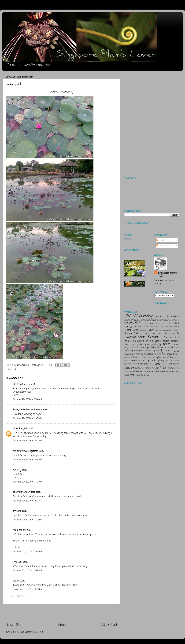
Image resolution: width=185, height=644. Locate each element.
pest (144, 361)
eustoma (166, 333)
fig (178, 333)
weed (127, 375)
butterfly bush (173, 324)
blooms (129, 323)
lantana (140, 351)
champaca (169, 327)
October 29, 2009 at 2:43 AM (28, 419)
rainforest (144, 364)
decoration (168, 330)
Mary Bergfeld (20, 429)
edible (147, 333)
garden (158, 341)
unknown (128, 372)
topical (156, 368)
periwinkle (136, 360)
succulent (129, 368)
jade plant (175, 348)
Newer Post (14, 625)
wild (132, 375)
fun (146, 341)
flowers (154, 337)
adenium (160, 316)
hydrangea (145, 348)
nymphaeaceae (159, 357)
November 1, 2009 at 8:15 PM (28, 590)
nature (143, 357)
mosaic (170, 354)
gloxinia (140, 344)
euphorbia (156, 333)
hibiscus (176, 344)
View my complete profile (164, 282)
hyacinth (135, 348)
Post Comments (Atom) (31, 632)
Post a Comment (18, 596)
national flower (132, 357)
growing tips (157, 344)
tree (163, 368)
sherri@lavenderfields (24, 492)
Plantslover (129, 239)
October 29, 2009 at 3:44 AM (28, 460)
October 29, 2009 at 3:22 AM (28, 441)
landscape (130, 351)
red (151, 364)
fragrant (168, 337)
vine (157, 371)
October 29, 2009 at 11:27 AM (28, 501)
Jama (16, 581)
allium (127, 320)
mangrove (129, 354)
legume (156, 351)
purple (136, 364)
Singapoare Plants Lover (167, 275)
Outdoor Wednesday (61, 92)
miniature (148, 354)
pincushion (175, 361)
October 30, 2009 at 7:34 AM (27, 552)
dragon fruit (131, 333)
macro (175, 351)
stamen (176, 364)
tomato (148, 368)
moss (177, 354)
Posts (160, 240)
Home (62, 625)
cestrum (160, 327)
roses (157, 364)
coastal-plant (131, 330)
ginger (132, 344)
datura (159, 330)
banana (167, 320)
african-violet (173, 316)
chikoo (177, 327)
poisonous (128, 364)
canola (152, 327)
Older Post (109, 625)
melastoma (138, 354)
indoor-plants (157, 348)
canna (146, 327)
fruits (133, 341)
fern (173, 333)
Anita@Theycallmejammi (25, 451)
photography (163, 361)
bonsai (144, 323)
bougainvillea (154, 323)
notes (150, 357)
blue (137, 323)
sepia (170, 364)
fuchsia (141, 341)
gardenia (167, 341)
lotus (16, 370)
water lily (164, 372)
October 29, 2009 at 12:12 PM (28, 520)
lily (162, 351)
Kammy (17, 470)
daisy (151, 330)
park (127, 360)
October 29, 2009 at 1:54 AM (27, 400)
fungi (151, 341)
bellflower (176, 320)
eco (141, 333)
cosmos (143, 330)
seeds (164, 364)
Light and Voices (21, 384)
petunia (152, 360)
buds (164, 324)
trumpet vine (174, 368)
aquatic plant (157, 320)
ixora (167, 348)
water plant (174, 372)
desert (177, 330)
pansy (177, 357)
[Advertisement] (61, 613)
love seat (18, 562)
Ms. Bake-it (19, 530)
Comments (163, 246)
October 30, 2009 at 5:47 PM (27, 571)
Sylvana (17, 511)
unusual (138, 371)
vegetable (149, 372)
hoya (127, 347)
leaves (148, 351)
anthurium (146, 320)
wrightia (139, 375)
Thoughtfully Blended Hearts (28, 410)
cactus (128, 327)
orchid (170, 357)
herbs (167, 344)
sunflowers (140, 368)
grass (147, 344)
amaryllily (135, 320)
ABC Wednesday (139, 316)
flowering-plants (135, 337)
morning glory (160, 354)
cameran (138, 327)
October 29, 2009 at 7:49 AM (28, 482)
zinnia (147, 375)
